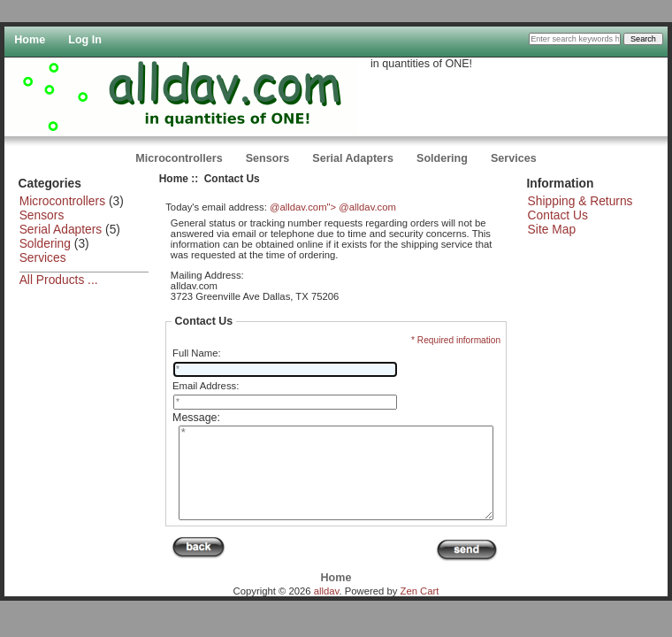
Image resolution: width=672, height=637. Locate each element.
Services (514, 158)
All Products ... (59, 280)
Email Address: (206, 386)
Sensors (268, 158)
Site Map (552, 229)
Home (30, 40)
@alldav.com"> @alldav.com (333, 207)
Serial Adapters (353, 158)
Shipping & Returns (580, 201)
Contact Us (558, 215)
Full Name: (197, 353)
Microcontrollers (179, 158)
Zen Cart (420, 610)
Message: (196, 418)
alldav (327, 610)
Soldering (442, 158)
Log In (85, 40)
